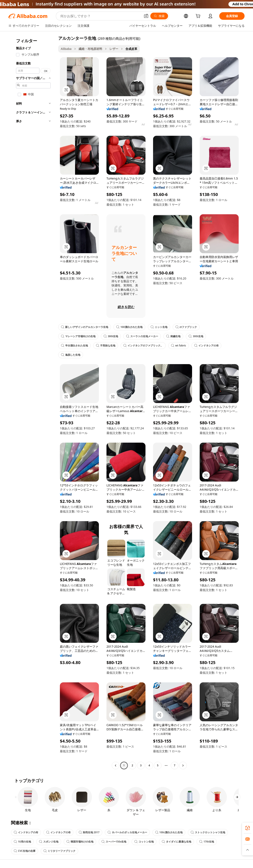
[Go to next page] (183, 765)
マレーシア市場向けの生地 (78, 336)
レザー (114, 49)
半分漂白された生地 (74, 345)
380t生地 (111, 336)
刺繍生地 (173, 336)
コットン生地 (144, 842)
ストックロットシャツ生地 (208, 832)
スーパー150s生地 (114, 842)
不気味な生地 (106, 345)
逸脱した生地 (71, 355)
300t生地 (196, 336)
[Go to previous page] (116, 765)
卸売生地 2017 (89, 832)
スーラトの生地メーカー (142, 336)
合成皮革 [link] (131, 49)
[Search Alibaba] (100, 16)
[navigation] (32, 402)
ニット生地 (159, 327)
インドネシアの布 (206, 345)
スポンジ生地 (49, 842)
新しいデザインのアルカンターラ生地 (85, 327)
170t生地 (207, 842)
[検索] (159, 16)
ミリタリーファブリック (59, 851)
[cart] (199, 17)
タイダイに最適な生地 (176, 842)
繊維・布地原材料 (90, 49)
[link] (248, 828)
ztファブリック (186, 327)
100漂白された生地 (129, 327)
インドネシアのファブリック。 (143, 345)
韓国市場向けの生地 (80, 842)
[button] (146, 16)
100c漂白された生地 (169, 832)
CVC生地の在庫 (25, 851)
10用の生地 (22, 842)
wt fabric (179, 345)
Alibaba (66, 49)
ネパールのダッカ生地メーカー (127, 832)
